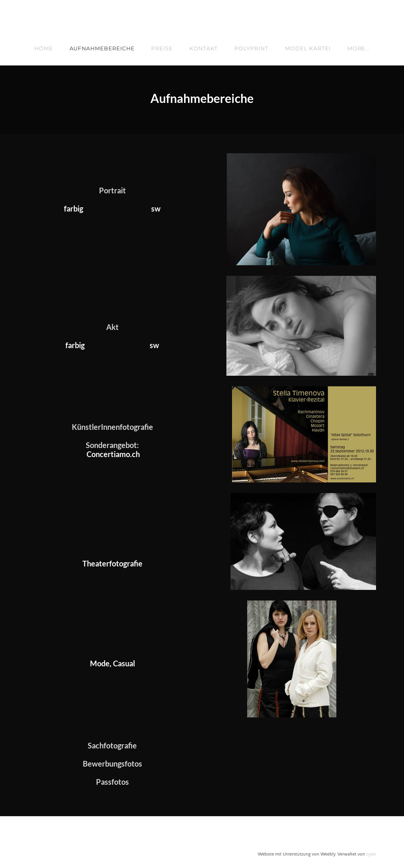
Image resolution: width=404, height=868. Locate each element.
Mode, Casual (112, 663)
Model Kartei (308, 48)
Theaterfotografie (112, 563)
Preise (162, 48)
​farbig (75, 345)
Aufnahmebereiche (102, 48)
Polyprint (251, 48)
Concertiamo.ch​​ (113, 454)
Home (44, 48)
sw (156, 208)
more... (359, 48)
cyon (371, 853)
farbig (74, 208)
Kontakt (204, 48)
